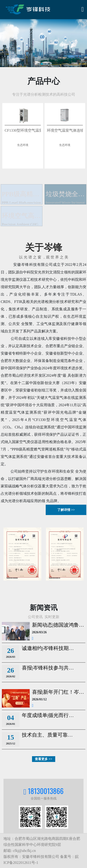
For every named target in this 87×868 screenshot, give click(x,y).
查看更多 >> (43, 759)
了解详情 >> (66, 510)
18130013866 (46, 791)
